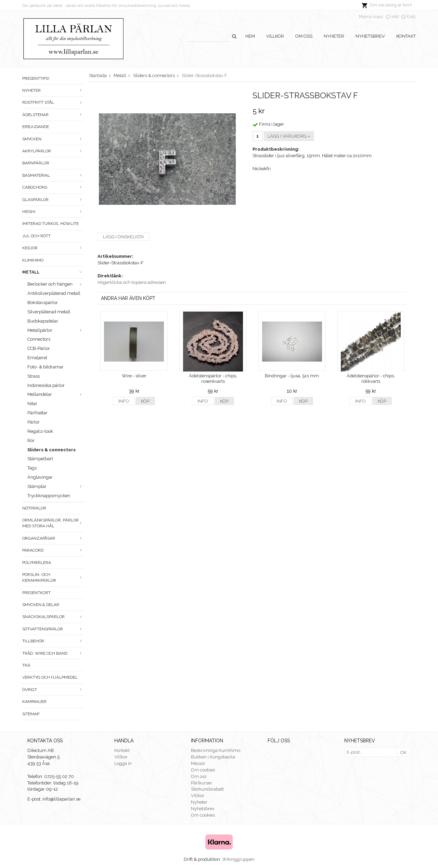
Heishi (53, 212)
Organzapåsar (53, 538)
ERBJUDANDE (36, 127)
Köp (145, 401)
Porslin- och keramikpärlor (53, 577)
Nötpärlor (34, 508)
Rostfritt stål (53, 102)
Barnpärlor (36, 163)
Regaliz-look (40, 431)
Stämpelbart (40, 459)
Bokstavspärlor (43, 303)
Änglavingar (40, 477)
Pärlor (34, 422)
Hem (250, 36)
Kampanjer (34, 702)
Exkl (411, 17)
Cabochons (53, 187)
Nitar (32, 404)
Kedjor (53, 248)
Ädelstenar (53, 115)
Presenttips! (36, 78)
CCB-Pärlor (39, 348)
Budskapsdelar (43, 321)
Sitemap (31, 714)
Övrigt (53, 690)
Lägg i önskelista (124, 237)
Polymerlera (37, 563)
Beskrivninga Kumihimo (216, 750)
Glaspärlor (53, 200)
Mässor (198, 763)
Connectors (39, 339)
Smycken (53, 139)
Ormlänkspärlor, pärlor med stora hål (53, 523)
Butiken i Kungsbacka (213, 757)
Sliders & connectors (51, 450)
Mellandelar (56, 394)
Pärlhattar (37, 413)
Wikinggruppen (238, 859)
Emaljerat (37, 358)
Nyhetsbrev (370, 36)
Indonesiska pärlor (46, 385)
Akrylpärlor (53, 151)
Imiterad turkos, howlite (50, 224)
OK (403, 752)
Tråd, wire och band (53, 653)
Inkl (395, 17)
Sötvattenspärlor (53, 629)
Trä (26, 665)
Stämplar (56, 486)
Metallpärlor (56, 330)
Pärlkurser (202, 783)
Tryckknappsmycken (49, 496)
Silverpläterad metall (49, 312)
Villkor (275, 36)
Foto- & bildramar (46, 367)
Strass (34, 376)
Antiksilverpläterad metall (54, 293)
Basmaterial (53, 175)
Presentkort (36, 593)
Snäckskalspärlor (53, 617)
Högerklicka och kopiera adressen (132, 282)
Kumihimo (33, 260)
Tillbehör (53, 641)
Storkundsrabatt (207, 789)
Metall (53, 272)
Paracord (53, 550)
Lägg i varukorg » (289, 136)
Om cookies (203, 770)
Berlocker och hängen (56, 284)
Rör (31, 441)
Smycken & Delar (41, 605)
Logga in (123, 763)
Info (124, 401)
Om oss (304, 36)
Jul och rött (36, 236)
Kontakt (406, 36)
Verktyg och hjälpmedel (50, 677)
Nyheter (334, 36)
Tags (32, 468)
